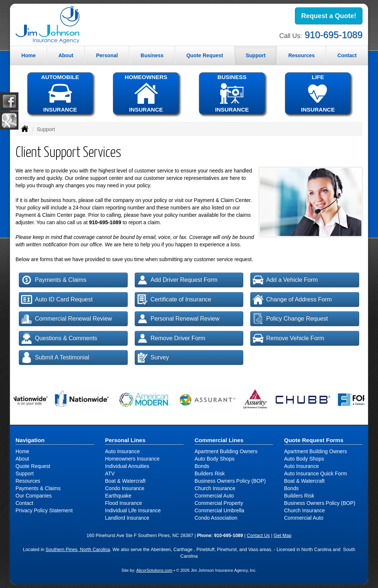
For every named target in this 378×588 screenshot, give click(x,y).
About (66, 55)
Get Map (282, 536)
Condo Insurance (125, 488)
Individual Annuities (127, 466)
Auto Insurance (123, 451)
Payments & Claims (54, 280)
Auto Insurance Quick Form (316, 474)
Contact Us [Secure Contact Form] (258, 536)
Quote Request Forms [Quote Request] (314, 440)
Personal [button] (107, 55)
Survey (153, 358)
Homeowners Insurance (133, 459)
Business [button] (152, 55)
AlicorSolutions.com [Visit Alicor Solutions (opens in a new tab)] (154, 570)
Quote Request (33, 466)
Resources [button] (302, 55)
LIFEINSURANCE (318, 93)
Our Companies (34, 496)
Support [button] (256, 55)
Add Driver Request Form (177, 280)
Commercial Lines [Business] (219, 440)
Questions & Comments (59, 338)
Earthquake (118, 496)
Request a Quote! (329, 16)
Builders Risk (210, 474)
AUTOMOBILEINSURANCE (60, 93)
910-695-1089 (334, 35)
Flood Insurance (124, 503)
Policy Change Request (290, 319)
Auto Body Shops (214, 459)
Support (25, 474)
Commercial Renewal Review (66, 319)
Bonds (202, 466)
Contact (347, 55)
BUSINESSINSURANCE (232, 93)
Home (29, 55)
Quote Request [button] (205, 55)
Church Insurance (215, 488)
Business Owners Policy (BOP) (230, 481)
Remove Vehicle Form (288, 338)
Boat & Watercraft (126, 481)
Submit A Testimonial (55, 358)
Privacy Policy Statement (44, 510)
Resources (28, 481)
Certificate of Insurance (174, 300)
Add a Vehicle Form (285, 280)
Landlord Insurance (127, 518)
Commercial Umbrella (219, 510)
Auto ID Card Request (57, 300)
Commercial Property (219, 503)
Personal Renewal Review (178, 319)
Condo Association (216, 518)
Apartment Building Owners (226, 451)
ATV (110, 474)
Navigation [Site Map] (30, 440)
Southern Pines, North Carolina (78, 550)
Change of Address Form (292, 300)
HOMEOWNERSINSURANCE (146, 93)
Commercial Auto (214, 496)
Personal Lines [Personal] (126, 440)
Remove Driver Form (171, 338)
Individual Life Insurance (133, 510)
